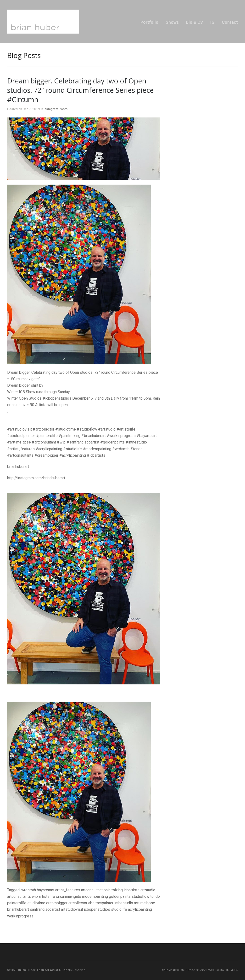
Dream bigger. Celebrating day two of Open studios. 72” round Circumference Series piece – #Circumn (83, 90)
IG (212, 22)
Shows (172, 22)
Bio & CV (195, 22)
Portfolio (149, 22)
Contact (230, 22)
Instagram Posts (56, 109)
